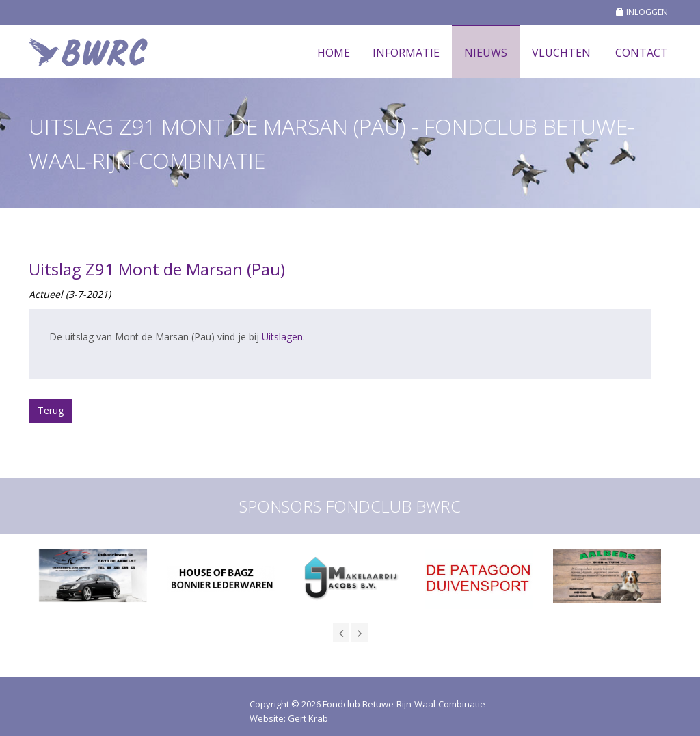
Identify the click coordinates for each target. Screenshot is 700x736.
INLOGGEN (642, 12)
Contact (642, 53)
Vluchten (561, 53)
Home (334, 53)
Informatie (406, 53)
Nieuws (486, 53)
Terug (51, 410)
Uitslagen (282, 337)
